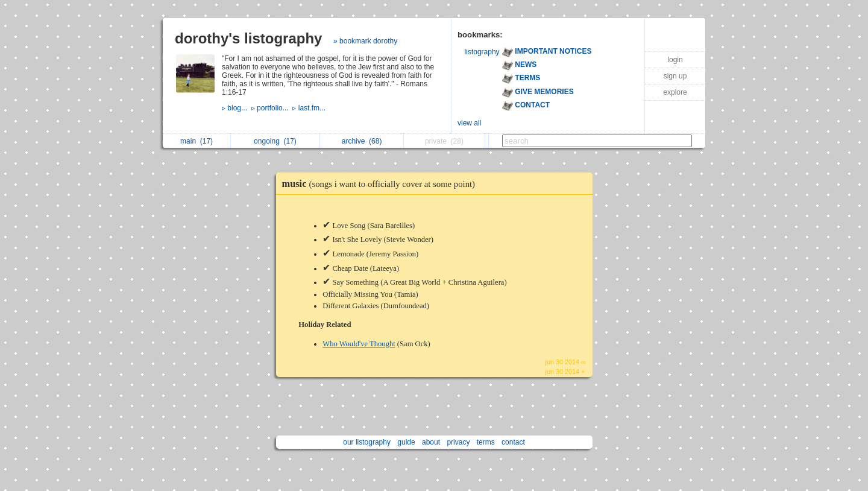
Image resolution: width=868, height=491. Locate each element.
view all (469, 123)
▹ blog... (237, 108)
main (197, 141)
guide (406, 442)
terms (486, 442)
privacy (458, 442)
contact (513, 442)
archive (362, 141)
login (675, 60)
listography (482, 52)
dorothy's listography (248, 38)
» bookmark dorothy (365, 41)
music (382, 184)
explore (675, 92)
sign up (675, 76)
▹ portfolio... (272, 108)
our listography (367, 442)
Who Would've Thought (359, 344)
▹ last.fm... (310, 108)
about (431, 442)
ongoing (275, 141)
